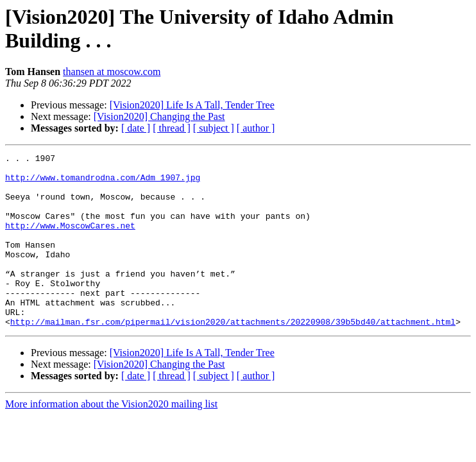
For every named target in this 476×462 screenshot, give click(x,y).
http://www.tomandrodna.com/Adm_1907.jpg (103, 183)
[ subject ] (214, 128)
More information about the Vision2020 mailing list (111, 439)
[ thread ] (172, 128)
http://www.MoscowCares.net (70, 241)
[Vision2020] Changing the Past (159, 116)
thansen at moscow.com (112, 72)
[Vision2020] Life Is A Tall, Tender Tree (192, 105)
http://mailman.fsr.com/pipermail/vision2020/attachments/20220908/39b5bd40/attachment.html (233, 356)
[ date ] (136, 128)
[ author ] (256, 128)
